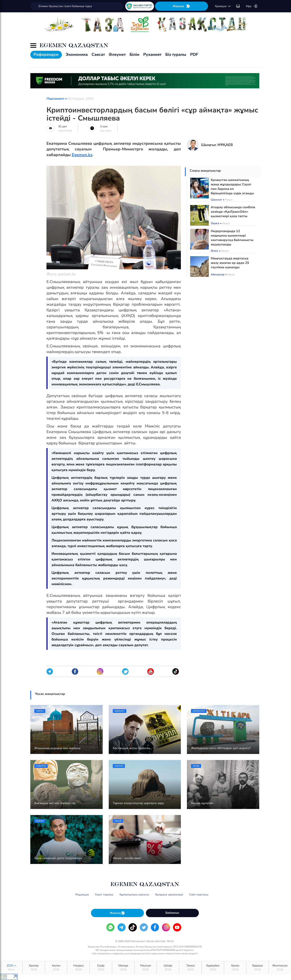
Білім (134, 54)
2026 (11, 968)
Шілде (168, 968)
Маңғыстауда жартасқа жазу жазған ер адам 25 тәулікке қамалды (230, 263)
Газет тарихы (104, 895)
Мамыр (123, 968)
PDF (194, 54)
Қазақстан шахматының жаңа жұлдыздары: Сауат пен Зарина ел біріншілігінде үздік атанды (232, 187)
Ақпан (56, 968)
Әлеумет (117, 54)
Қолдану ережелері (169, 895)
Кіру (252, 6)
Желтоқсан (280, 968)
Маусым (146, 968)
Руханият (152, 54)
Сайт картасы (199, 895)
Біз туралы (176, 54)
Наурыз (78, 968)
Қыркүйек (213, 968)
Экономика (77, 54)
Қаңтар (34, 968)
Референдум (46, 54)
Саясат (98, 54)
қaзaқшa (223, 6)
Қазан (235, 968)
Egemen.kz (82, 155)
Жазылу (181, 6)
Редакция (82, 895)
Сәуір (101, 968)
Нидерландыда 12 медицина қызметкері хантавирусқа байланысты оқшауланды (232, 238)
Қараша (257, 968)
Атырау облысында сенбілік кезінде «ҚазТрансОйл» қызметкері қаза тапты (233, 212)
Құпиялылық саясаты (134, 895)
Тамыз (190, 968)
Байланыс (172, 913)
